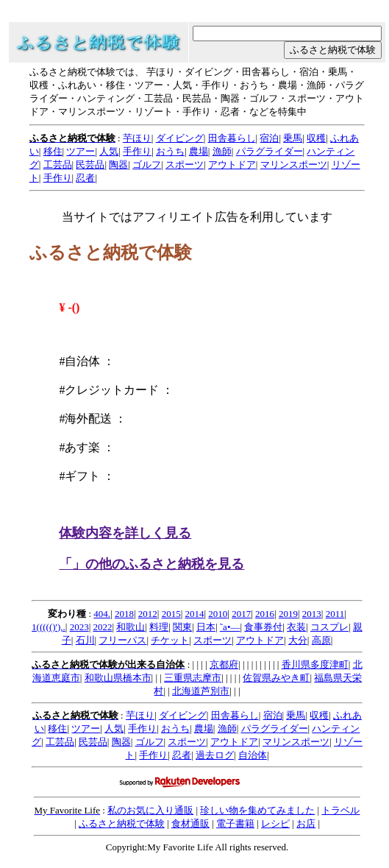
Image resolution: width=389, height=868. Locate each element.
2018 (124, 614)
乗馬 (293, 138)
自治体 (253, 755)
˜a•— (230, 627)
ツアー (81, 151)
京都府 (224, 664)
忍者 (85, 178)
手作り (137, 151)
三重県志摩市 (193, 678)
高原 (321, 640)
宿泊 (269, 138)
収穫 (316, 138)
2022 (102, 627)
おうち (170, 151)
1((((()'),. (49, 627)
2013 (312, 614)
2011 (335, 614)
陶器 (118, 165)
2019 (288, 614)
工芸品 (58, 165)
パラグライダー (270, 151)
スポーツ (185, 165)
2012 (148, 614)
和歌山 (131, 627)
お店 (306, 823)
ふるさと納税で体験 (122, 823)
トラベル (340, 810)
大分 (298, 640)
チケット (170, 640)
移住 (53, 151)
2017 (241, 614)
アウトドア (232, 165)
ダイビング (180, 138)
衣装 (296, 627)
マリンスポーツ (294, 165)
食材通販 (190, 823)
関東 (182, 627)
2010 (218, 614)
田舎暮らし (232, 138)
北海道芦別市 (201, 691)
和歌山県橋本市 (118, 678)
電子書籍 (235, 823)
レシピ (275, 823)
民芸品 (90, 165)
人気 (109, 151)
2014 (195, 614)
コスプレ (329, 627)
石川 (85, 640)
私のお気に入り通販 (150, 810)
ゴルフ (147, 165)
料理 (159, 627)
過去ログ (215, 755)
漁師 (222, 151)
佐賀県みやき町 (276, 678)
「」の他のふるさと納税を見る (151, 564)
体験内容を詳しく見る (125, 533)
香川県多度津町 (315, 664)
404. (102, 614)
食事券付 (263, 627)
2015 (171, 614)
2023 (79, 627)
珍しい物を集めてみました (257, 810)
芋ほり (137, 138)
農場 (199, 151)
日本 (206, 627)
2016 (265, 614)
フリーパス (122, 640)
